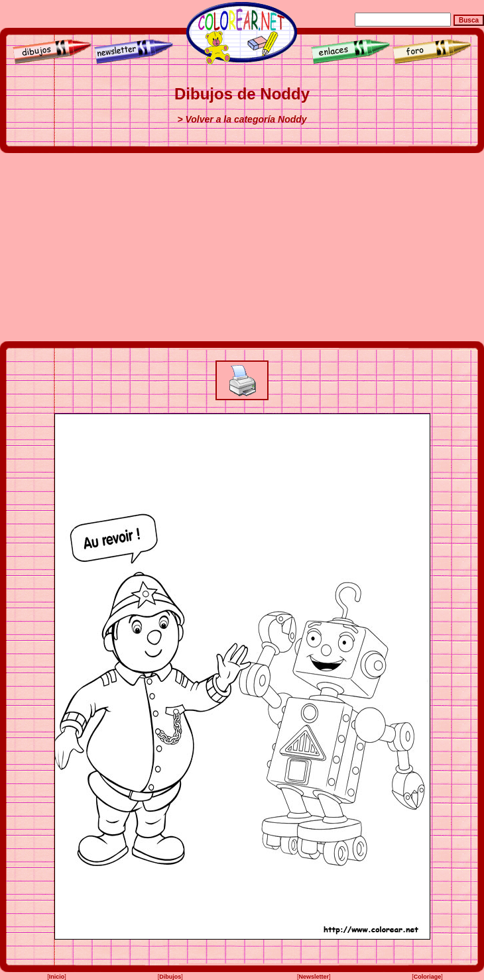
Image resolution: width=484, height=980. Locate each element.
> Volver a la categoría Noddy (242, 119)
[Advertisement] (242, 247)
